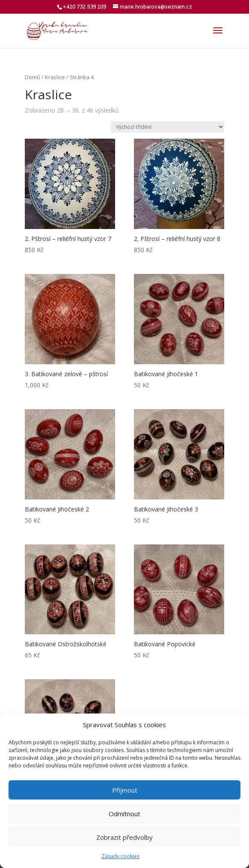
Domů (33, 77)
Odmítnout (124, 814)
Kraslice (55, 77)
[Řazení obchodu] (167, 127)
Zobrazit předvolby (124, 837)
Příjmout (125, 790)
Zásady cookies (120, 856)
